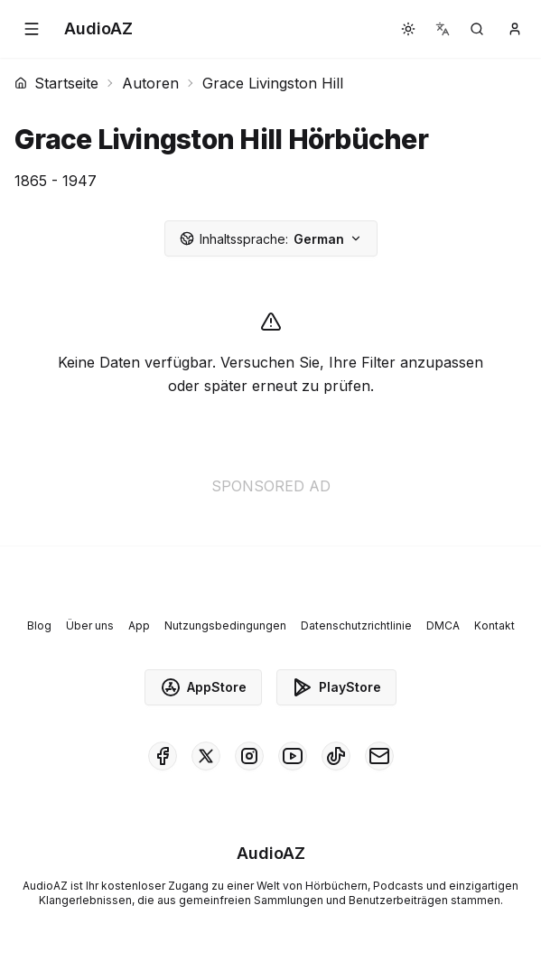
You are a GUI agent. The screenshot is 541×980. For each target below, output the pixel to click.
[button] (32, 29)
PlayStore (336, 687)
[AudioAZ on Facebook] (163, 756)
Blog (39, 625)
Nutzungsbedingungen (225, 625)
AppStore (203, 687)
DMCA (443, 625)
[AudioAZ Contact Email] (379, 756)
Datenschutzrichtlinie (356, 625)
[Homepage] (98, 29)
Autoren (150, 83)
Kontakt (494, 625)
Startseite (56, 83)
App (139, 625)
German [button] (271, 239)
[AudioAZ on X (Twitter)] (206, 756)
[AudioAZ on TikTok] (336, 756)
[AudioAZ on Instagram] (249, 756)
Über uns (90, 625)
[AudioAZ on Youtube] (293, 756)
